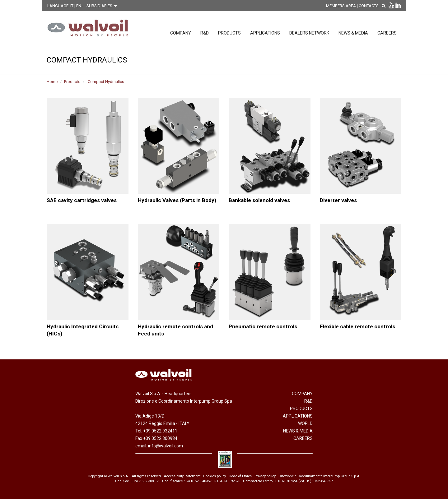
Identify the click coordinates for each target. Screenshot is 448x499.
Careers (387, 33)
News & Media (353, 33)
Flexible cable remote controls (357, 326)
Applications (265, 33)
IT (72, 6)
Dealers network (309, 33)
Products (229, 33)
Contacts (369, 6)
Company (181, 33)
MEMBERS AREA (341, 6)
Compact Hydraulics (106, 82)
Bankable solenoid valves (259, 200)
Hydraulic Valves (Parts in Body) (177, 200)
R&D (205, 33)
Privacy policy (265, 476)
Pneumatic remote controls (263, 326)
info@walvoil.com (166, 446)
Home (52, 82)
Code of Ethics (240, 476)
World (305, 423)
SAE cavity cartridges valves (82, 200)
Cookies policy (215, 476)
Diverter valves (338, 200)
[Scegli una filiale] (103, 6)
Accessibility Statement (182, 476)
